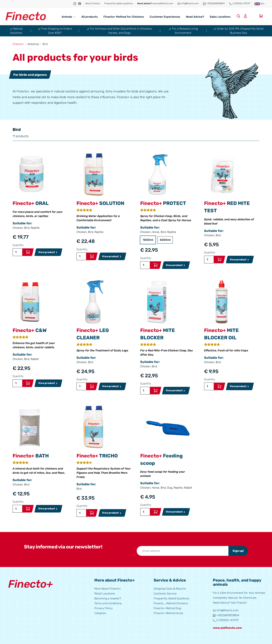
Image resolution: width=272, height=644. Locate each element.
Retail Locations (105, 594)
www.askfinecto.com (155, 3)
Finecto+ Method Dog (167, 608)
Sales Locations (220, 17)
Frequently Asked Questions (172, 598)
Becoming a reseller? (108, 598)
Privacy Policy (104, 608)
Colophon (100, 613)
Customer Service (165, 594)
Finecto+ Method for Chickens (124, 17)
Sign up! (238, 551)
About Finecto (93, 3)
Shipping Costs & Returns (170, 589)
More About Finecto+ (108, 589)
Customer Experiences (165, 17)
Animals (69, 17)
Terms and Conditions (108, 603)
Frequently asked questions (119, 3)
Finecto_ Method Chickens (171, 603)
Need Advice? (195, 17)
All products (90, 17)
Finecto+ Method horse (168, 613)
